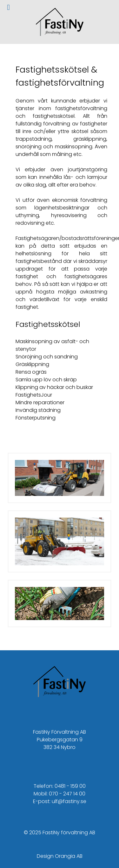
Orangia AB (69, 856)
